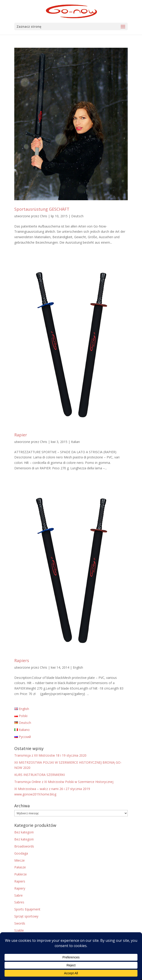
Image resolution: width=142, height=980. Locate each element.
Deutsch (77, 216)
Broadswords (24, 846)
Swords (20, 923)
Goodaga (21, 853)
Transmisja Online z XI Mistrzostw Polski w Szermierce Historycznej (64, 782)
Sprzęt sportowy (26, 916)
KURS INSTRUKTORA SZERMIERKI (40, 775)
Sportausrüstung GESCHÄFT (42, 209)
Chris (44, 216)
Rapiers (22, 660)
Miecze (20, 860)
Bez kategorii (24, 832)
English (78, 667)
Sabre (18, 895)
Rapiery (20, 888)
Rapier (21, 435)
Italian (75, 442)
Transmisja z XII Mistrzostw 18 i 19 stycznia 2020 (50, 755)
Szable (19, 930)
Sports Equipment (27, 909)
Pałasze (20, 867)
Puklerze (21, 874)
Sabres (19, 902)
